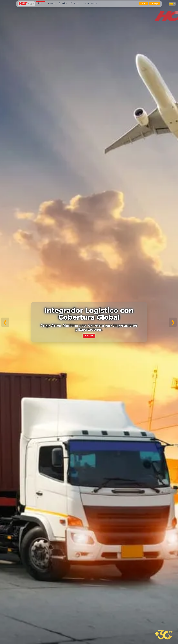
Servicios (89, 336)
